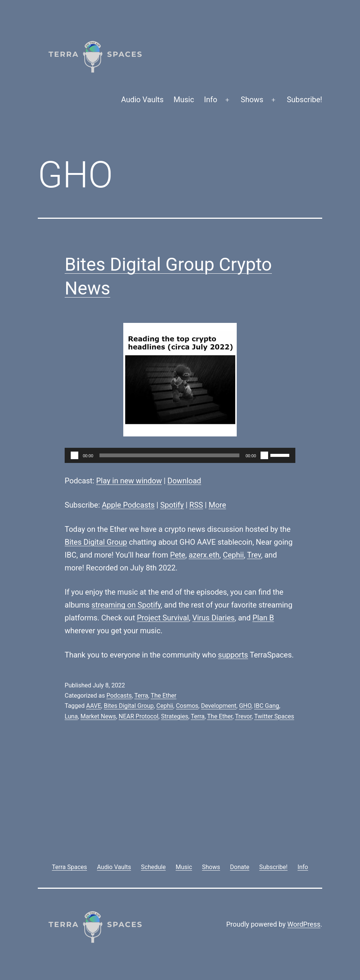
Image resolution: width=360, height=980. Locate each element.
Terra (141, 696)
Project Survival (163, 618)
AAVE (94, 706)
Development (219, 706)
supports (233, 655)
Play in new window (129, 481)
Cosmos (187, 706)
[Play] (74, 455)
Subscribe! (304, 100)
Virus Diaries (213, 618)
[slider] (170, 455)
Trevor (244, 716)
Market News (98, 716)
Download (184, 481)
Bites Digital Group (96, 542)
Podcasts (119, 696)
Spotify (172, 505)
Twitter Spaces (274, 716)
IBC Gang (267, 706)
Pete (178, 555)
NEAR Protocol (139, 716)
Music (184, 100)
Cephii (233, 555)
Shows (252, 100)
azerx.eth (204, 555)
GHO (245, 706)
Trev (254, 555)
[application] (180, 455)
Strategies (175, 716)
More (217, 505)
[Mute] (264, 455)
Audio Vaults (142, 100)
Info (211, 100)
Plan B (263, 618)
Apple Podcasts (128, 505)
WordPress (304, 924)
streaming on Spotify (126, 605)
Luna (71, 716)
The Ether (164, 696)
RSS (196, 505)
